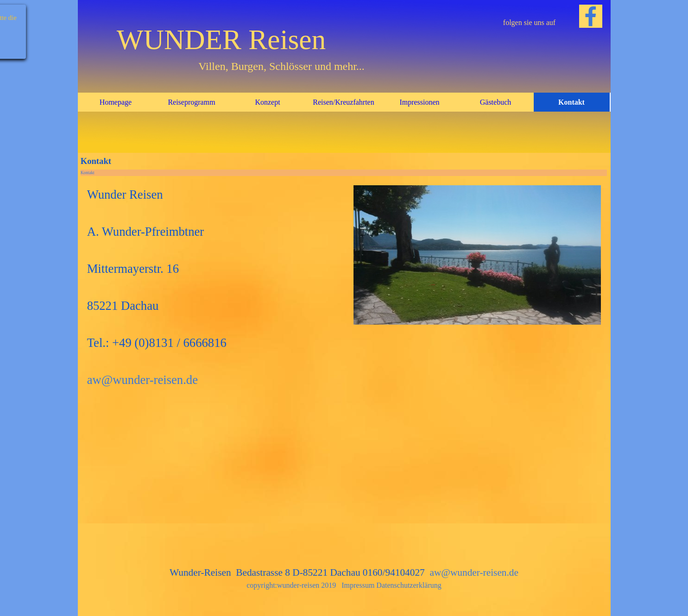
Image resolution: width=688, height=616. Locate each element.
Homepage (116, 102)
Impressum (358, 585)
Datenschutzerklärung (409, 585)
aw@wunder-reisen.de (142, 380)
